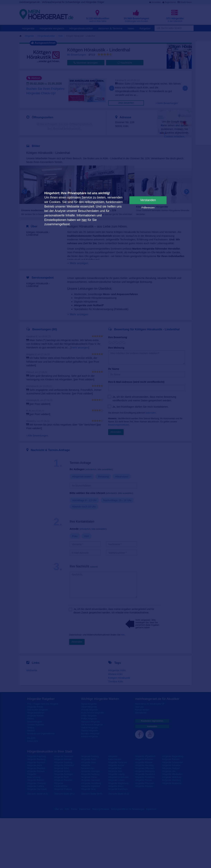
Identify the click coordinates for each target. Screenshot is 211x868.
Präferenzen (148, 208)
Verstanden (148, 200)
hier (84, 220)
